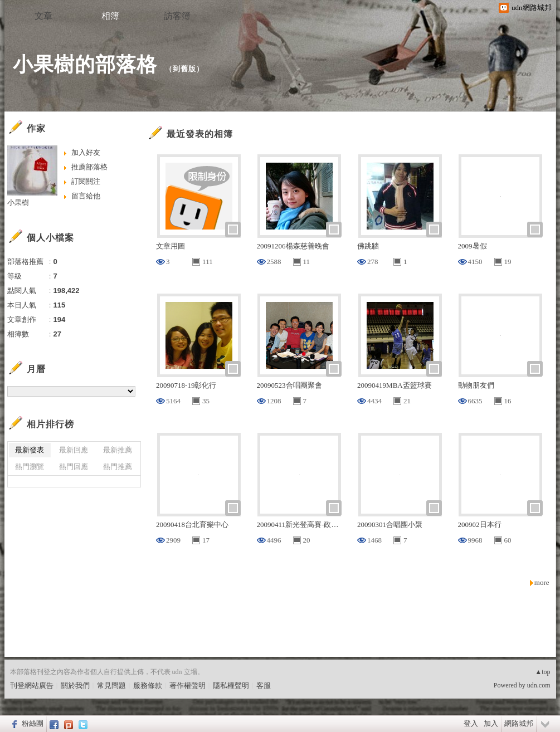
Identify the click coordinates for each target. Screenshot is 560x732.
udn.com (539, 685)
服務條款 (148, 685)
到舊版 (184, 69)
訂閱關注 (86, 181)
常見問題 (111, 685)
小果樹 (18, 202)
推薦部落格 (89, 167)
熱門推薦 (118, 467)
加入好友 (86, 152)
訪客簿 (177, 16)
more (542, 582)
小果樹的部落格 (85, 64)
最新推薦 (118, 450)
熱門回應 (74, 467)
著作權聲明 (188, 685)
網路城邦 (519, 723)
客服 (264, 685)
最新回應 (74, 450)
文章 (43, 16)
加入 (491, 723)
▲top (542, 672)
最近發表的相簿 (200, 134)
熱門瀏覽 (30, 467)
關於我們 (75, 685)
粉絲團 (33, 723)
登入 (471, 723)
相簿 (110, 16)
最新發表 (30, 450)
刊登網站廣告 (32, 685)
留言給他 (86, 196)
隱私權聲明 (231, 685)
